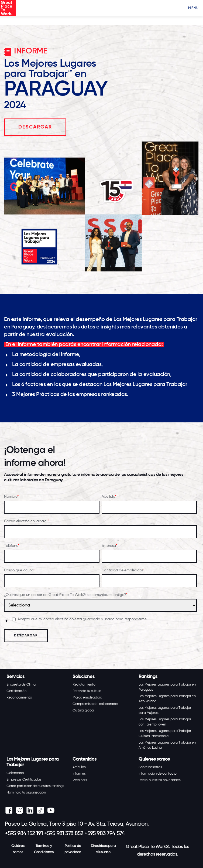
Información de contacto (158, 774)
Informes (79, 774)
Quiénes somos (18, 849)
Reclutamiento (84, 685)
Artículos (79, 767)
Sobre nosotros (150, 767)
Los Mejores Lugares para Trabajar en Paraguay (167, 687)
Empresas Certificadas (24, 780)
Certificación (16, 691)
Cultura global (84, 711)
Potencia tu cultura (87, 691)
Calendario (15, 773)
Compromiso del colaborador (95, 704)
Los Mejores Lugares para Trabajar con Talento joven (165, 722)
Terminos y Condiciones (44, 849)
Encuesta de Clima (21, 685)
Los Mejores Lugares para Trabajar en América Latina (167, 745)
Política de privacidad (73, 849)
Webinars (80, 780)
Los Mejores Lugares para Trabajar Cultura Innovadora (165, 734)
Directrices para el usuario (103, 849)
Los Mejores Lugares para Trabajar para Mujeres (165, 710)
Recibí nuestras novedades (160, 780)
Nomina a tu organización (26, 793)
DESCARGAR (35, 127)
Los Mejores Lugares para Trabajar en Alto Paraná (167, 699)
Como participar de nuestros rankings (35, 786)
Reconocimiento (19, 698)
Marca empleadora (87, 698)
